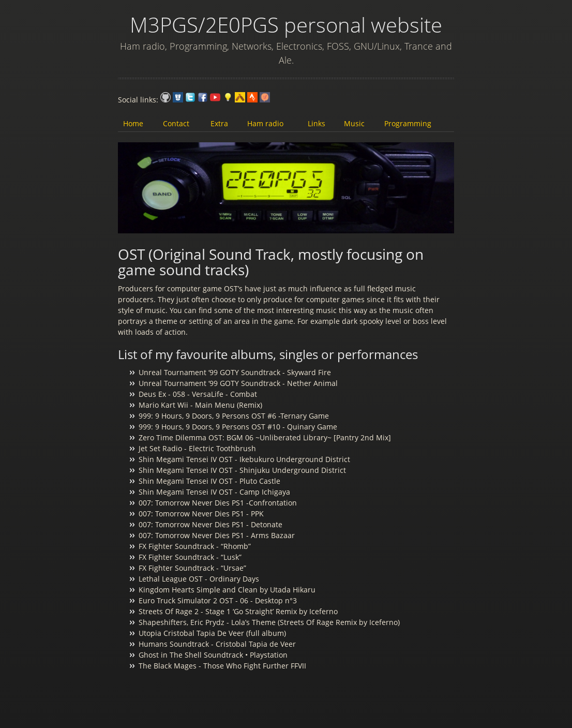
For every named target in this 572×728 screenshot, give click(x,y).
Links (317, 123)
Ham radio (265, 123)
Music (354, 123)
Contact (176, 123)
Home (133, 123)
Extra (219, 123)
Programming (408, 123)
